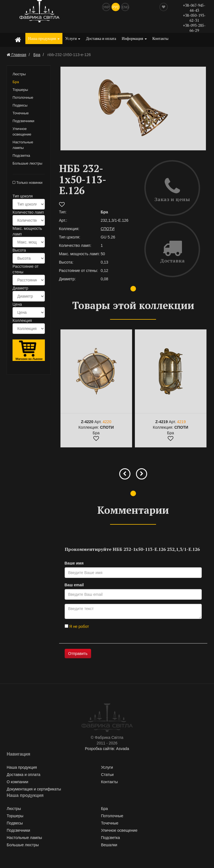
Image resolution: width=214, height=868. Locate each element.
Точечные (21, 113)
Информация (134, 38)
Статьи (107, 775)
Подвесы (20, 105)
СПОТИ (108, 229)
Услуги (73, 38)
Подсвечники (23, 121)
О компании (17, 782)
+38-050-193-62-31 (194, 18)
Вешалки (109, 845)
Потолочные (23, 97)
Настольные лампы (23, 145)
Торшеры (20, 90)
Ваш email (74, 585)
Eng (125, 7)
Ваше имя (74, 563)
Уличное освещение (22, 132)
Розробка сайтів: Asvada (107, 749)
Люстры (19, 74)
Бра (16, 82)
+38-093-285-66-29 (194, 28)
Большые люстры (27, 163)
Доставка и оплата (101, 38)
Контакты (160, 38)
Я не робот (77, 626)
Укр (106, 7)
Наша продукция (44, 38)
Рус (116, 7)
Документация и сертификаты (34, 789)
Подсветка (21, 155)
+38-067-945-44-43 (194, 8)
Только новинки (27, 183)
